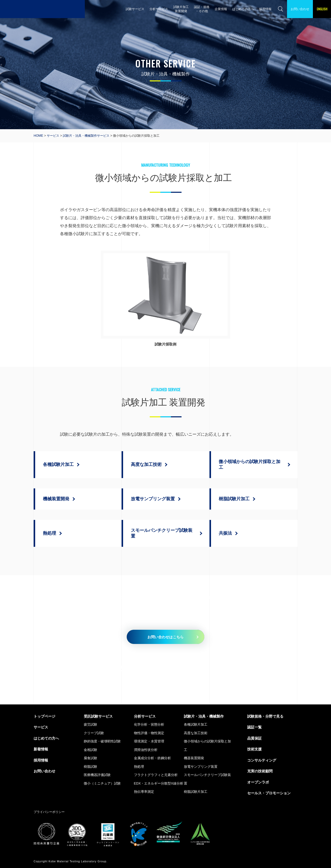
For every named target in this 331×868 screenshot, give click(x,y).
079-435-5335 (248, 668)
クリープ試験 (94, 733)
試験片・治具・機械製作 (204, 716)
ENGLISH (322, 9)
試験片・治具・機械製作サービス (86, 136)
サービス (53, 136)
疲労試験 (91, 724)
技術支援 (254, 749)
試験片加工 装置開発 (181, 9)
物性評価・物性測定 (149, 733)
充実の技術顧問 (260, 771)
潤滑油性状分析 (146, 750)
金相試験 (91, 750)
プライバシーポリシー (49, 812)
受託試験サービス (98, 716)
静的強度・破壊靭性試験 (102, 741)
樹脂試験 (91, 767)
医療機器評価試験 (97, 775)
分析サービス (159, 9)
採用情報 (265, 9)
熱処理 (139, 767)
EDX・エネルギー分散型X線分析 (159, 783)
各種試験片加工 (196, 724)
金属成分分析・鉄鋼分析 (152, 758)
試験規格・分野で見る (265, 716)
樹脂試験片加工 (196, 792)
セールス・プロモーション (269, 793)
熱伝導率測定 (144, 792)
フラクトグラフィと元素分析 (156, 775)
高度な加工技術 (196, 733)
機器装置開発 (194, 758)
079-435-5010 (134, 668)
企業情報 (221, 9)
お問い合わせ (300, 9)
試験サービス (135, 9)
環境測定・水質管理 (149, 741)
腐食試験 (91, 758)
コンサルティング (262, 760)
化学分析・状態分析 (149, 724)
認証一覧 (254, 727)
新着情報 (41, 749)
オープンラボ (258, 782)
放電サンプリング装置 (201, 767)
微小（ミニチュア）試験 (102, 783)
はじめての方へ (243, 9)
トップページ (44, 716)
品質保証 (254, 738)
